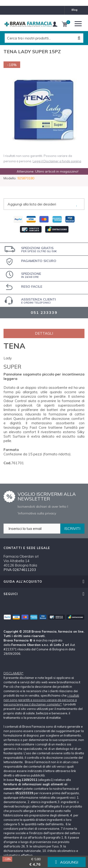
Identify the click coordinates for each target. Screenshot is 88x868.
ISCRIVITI (72, 529)
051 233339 (44, 312)
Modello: (10, 178)
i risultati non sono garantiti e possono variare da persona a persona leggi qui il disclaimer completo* (41, 700)
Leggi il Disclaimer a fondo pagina (57, 161)
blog (75, 10)
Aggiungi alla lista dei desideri (32, 204)
